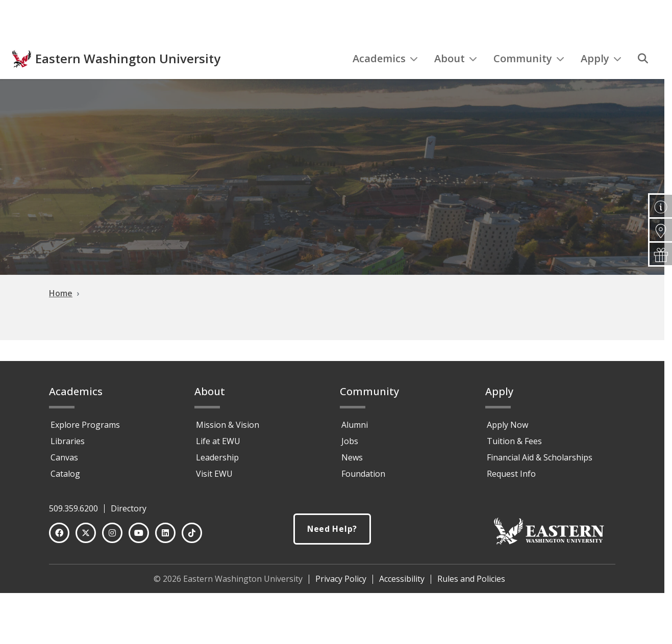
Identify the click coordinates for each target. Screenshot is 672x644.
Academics (385, 79)
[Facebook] (59, 533)
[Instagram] (112, 533)
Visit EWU (214, 474)
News (352, 457)
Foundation (363, 474)
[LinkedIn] (165, 533)
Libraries (68, 441)
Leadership (217, 457)
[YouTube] (139, 533)
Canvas (64, 457)
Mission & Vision (228, 425)
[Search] (643, 80)
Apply (601, 79)
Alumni (355, 425)
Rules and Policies (471, 579)
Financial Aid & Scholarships (540, 457)
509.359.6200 (73, 508)
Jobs (350, 441)
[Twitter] (86, 533)
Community (529, 79)
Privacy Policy (341, 579)
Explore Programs (85, 425)
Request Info (511, 474)
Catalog (65, 474)
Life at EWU (218, 441)
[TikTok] (192, 533)
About (456, 79)
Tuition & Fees (514, 441)
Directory (129, 508)
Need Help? (332, 529)
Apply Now (507, 425)
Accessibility (402, 579)
